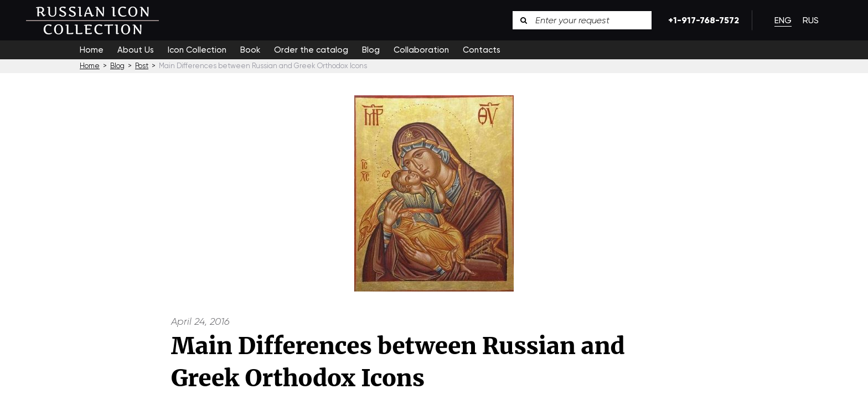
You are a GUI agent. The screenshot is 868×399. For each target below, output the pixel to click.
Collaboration (421, 50)
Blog (371, 50)
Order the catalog (311, 50)
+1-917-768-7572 (702, 20)
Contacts (482, 50)
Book (250, 50)
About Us (136, 50)
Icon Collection (197, 50)
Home (92, 50)
